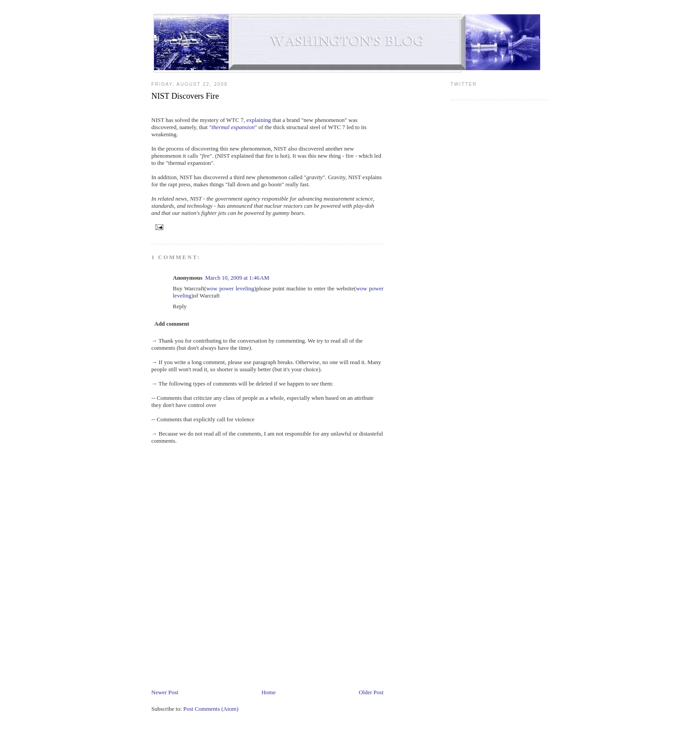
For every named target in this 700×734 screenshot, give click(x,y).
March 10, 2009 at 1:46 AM (237, 278)
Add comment (172, 324)
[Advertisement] (314, 661)
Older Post (371, 692)
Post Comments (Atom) (211, 709)
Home (269, 692)
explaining (259, 120)
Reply (180, 306)
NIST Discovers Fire (185, 96)
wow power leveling (230, 288)
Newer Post (165, 692)
